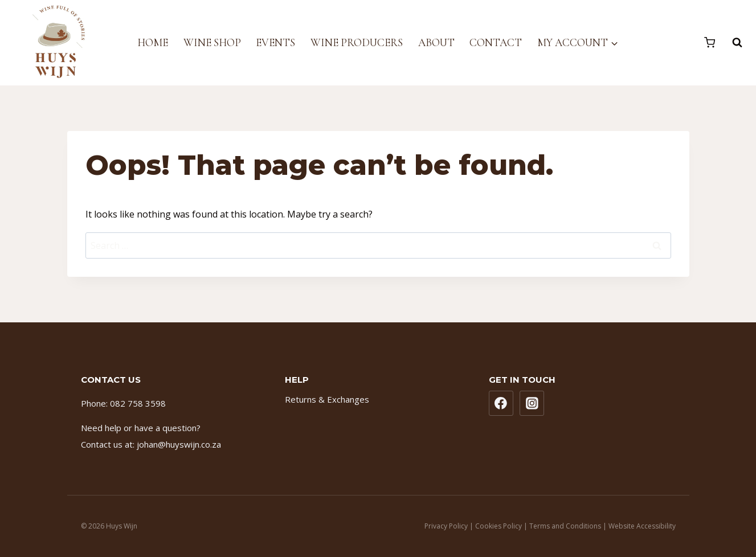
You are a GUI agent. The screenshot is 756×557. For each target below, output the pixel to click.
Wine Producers (357, 42)
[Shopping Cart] (710, 42)
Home (153, 42)
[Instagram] (532, 403)
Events (275, 42)
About (436, 42)
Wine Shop (212, 42)
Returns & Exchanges (327, 399)
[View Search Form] (732, 43)
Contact (496, 42)
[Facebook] (501, 403)
